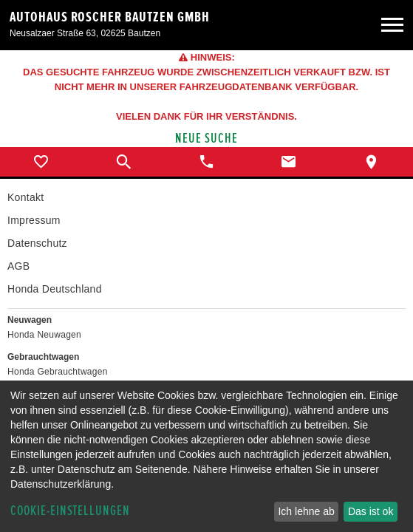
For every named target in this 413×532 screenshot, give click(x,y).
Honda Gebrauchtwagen (58, 372)
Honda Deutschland (55, 289)
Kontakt (25, 197)
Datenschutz (37, 243)
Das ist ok (371, 511)
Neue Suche (206, 139)
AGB (18, 266)
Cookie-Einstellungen (70, 511)
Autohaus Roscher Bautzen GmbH (110, 17)
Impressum (34, 220)
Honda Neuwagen (44, 335)
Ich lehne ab (306, 511)
